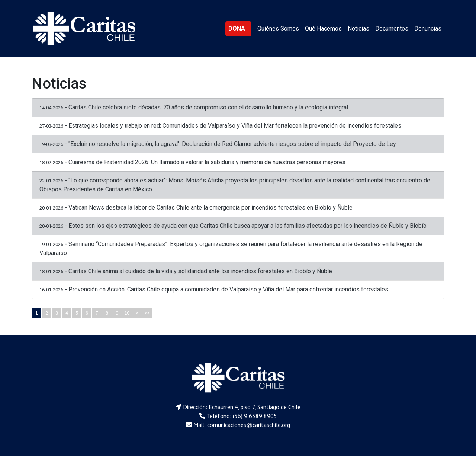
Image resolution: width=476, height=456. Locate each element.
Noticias (358, 28)
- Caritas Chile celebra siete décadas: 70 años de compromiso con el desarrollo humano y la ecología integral (194, 107)
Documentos (392, 28)
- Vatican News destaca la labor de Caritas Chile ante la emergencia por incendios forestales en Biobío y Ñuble (196, 208)
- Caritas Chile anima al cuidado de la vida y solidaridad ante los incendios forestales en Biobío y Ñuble (186, 271)
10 (127, 313)
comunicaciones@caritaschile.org (249, 425)
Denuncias (428, 28)
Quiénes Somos (278, 28)
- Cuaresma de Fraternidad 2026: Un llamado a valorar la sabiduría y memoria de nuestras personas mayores (192, 162)
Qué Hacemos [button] (323, 28)
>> (147, 313)
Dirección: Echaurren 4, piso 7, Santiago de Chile (242, 407)
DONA (238, 28)
